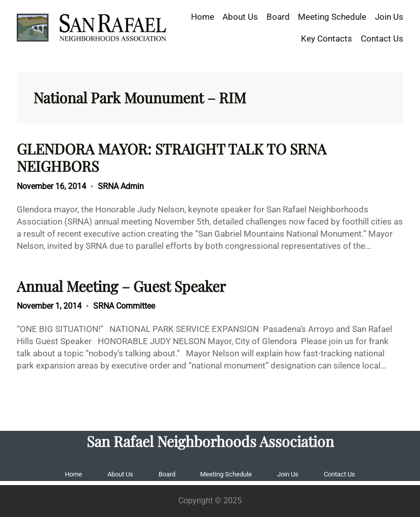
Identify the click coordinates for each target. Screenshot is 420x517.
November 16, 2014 (51, 186)
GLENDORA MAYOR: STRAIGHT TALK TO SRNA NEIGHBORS (171, 157)
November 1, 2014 (49, 306)
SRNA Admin (121, 186)
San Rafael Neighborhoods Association (210, 441)
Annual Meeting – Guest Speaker (121, 286)
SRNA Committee (124, 306)
